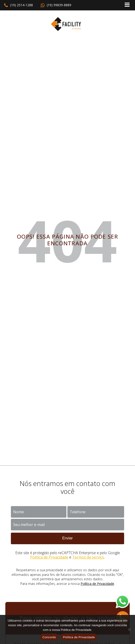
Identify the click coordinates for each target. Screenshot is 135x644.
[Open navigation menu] (127, 5)
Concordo (49, 637)
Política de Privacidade (49, 557)
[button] (18, 5)
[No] (129, 629)
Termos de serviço (88, 557)
